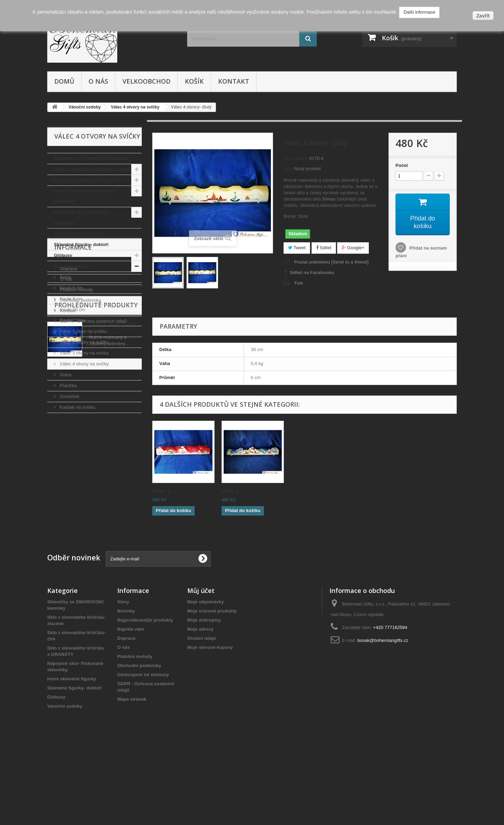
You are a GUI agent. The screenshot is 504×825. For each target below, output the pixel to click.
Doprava (68, 453)
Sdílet (324, 248)
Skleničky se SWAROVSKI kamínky (92, 158)
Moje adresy (200, 704)
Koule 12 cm (72, 320)
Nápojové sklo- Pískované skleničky (82, 218)
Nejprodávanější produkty (145, 695)
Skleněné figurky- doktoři (81, 244)
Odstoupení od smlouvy (143, 749)
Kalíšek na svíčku (77, 407)
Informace (73, 434)
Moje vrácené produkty (212, 686)
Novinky (126, 686)
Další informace (419, 12)
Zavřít (483, 16)
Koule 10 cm (72, 310)
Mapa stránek (132, 774)
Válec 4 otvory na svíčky (84, 364)
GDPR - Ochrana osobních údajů (93, 505)
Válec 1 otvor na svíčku (83, 331)
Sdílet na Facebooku (312, 272)
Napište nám (131, 704)
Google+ (353, 248)
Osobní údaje (202, 713)
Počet (402, 165)
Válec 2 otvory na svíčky (84, 342)
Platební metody (76, 474)
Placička (68, 386)
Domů (64, 81)
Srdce (65, 375)
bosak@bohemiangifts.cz (383, 715)
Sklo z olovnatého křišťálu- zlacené (92, 169)
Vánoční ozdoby (71, 266)
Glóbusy (63, 255)
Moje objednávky (206, 676)
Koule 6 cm (71, 288)
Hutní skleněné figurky (78, 234)
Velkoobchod (146, 81)
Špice (65, 277)
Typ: (288, 169)
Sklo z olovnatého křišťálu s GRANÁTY (84, 196)
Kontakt (234, 81)
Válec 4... (163, 491)
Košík (194, 81)
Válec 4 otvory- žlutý (113, 551)
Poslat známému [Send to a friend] (331, 262)
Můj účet (201, 665)
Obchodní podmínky (80, 484)
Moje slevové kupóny (210, 722)
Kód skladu (296, 158)
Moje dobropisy (204, 695)
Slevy (123, 676)
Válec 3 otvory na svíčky (84, 353)
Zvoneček (69, 396)
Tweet (297, 248)
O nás (98, 81)
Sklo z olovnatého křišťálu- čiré (88, 180)
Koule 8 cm (71, 299)
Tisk (299, 283)
